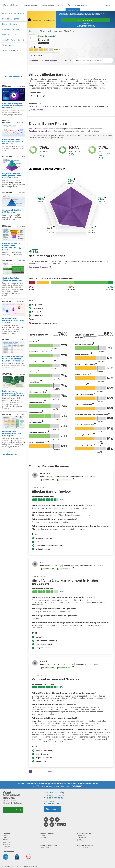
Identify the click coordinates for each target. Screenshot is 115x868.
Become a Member (13, 810)
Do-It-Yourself (81, 836)
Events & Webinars (47, 5)
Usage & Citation (8, 843)
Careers (5, 837)
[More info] (75, 179)
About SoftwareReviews (13, 40)
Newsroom (6, 839)
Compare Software (11, 29)
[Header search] (69, 5)
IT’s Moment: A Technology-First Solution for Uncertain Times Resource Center (61, 784)
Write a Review (9, 35)
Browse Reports (9, 24)
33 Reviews (33, 61)
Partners (42, 836)
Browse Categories (11, 19)
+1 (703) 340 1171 (76, 786)
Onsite (79, 839)
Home (31, 31)
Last (50, 772)
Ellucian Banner (70, 31)
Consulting (80, 841)
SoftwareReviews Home (13, 14)
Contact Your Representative (86, 20)
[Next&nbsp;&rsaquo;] (45, 772)
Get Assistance (37, 110)
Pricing (60, 5)
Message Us (52, 809)
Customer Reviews (30, 5)
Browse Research (45, 847)
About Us (5, 836)
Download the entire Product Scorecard (46, 131)
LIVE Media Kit (44, 837)
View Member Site (81, 5)
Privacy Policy (7, 846)
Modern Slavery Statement (10, 848)
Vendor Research (10, 50)
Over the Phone (82, 837)
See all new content (11, 454)
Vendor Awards (9, 45)
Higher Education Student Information (48, 31)
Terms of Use (7, 844)
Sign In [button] (108, 6)
